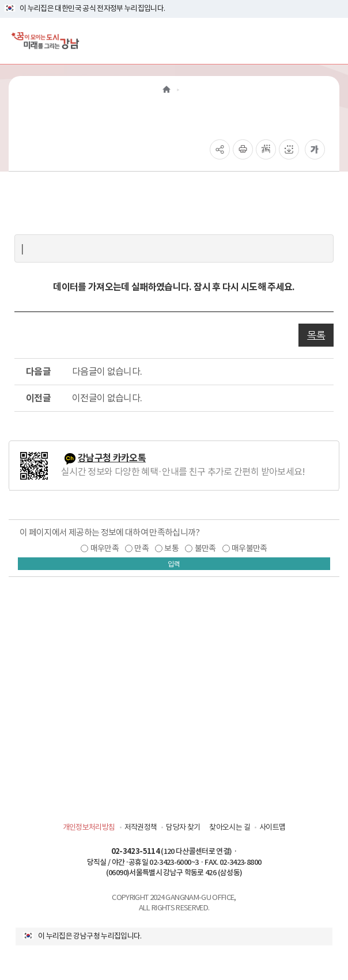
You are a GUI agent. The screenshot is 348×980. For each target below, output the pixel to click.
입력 (174, 564)
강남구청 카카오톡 (112, 458)
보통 (171, 548)
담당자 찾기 (183, 827)
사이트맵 (272, 827)
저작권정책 (141, 827)
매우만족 (105, 548)
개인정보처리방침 (89, 827)
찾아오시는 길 (229, 827)
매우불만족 (249, 548)
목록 (316, 335)
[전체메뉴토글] (330, 41)
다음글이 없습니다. (107, 371)
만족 (141, 548)
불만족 (205, 548)
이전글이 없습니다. (107, 398)
